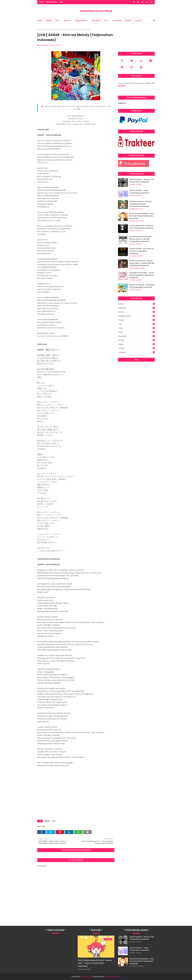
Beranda (41, 29)
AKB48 (47, 821)
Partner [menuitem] (138, 20)
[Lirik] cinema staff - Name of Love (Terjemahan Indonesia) (141, 227)
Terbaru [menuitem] (49, 20)
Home (41, 2)
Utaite (137, 344)
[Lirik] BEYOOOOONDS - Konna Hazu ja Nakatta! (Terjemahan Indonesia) (142, 275)
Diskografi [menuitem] (96, 20)
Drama (137, 312)
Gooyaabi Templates (113, 977)
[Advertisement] (136, 401)
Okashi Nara (43, 45)
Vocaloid (137, 352)
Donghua (137, 308)
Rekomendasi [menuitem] (81, 20)
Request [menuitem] (67, 20)
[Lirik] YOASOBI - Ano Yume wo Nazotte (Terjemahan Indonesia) (142, 251)
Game (137, 320)
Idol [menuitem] (57, 20)
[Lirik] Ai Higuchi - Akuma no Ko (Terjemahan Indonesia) (142, 181)
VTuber (137, 348)
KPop (137, 332)
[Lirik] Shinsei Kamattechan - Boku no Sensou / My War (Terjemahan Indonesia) (141, 239)
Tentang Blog (51, 2)
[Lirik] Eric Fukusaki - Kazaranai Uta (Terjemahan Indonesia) (142, 286)
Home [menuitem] (40, 20)
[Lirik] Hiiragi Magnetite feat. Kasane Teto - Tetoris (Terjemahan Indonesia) (95, 963)
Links (61, 2)
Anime (137, 304)
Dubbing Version (137, 316)
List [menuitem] (106, 20)
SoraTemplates (86, 977)
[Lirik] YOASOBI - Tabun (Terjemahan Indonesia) (139, 192)
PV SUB (137, 340)
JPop (137, 328)
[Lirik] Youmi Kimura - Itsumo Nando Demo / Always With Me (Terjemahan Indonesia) (142, 263)
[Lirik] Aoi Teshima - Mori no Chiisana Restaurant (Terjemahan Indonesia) (140, 204)
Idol (47, 29)
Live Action (137, 336)
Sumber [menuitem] (128, 20)
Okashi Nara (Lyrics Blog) (96, 11)
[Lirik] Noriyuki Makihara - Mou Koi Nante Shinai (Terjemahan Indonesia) (142, 216)
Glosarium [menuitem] (117, 20)
